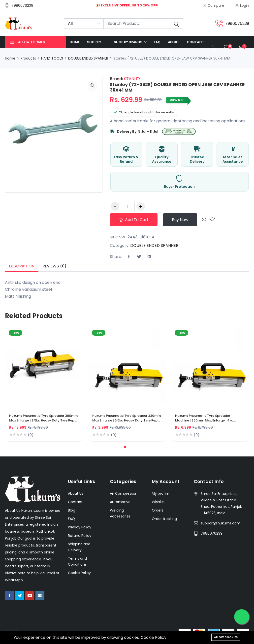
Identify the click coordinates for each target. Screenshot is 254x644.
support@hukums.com (221, 523)
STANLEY (132, 79)
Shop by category (96, 48)
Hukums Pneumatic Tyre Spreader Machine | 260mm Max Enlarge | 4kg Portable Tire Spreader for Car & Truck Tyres (207, 419)
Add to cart (134, 220)
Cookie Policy (154, 637)
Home (75, 42)
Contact (195, 42)
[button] (125, 447)
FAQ (157, 42)
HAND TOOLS (52, 58)
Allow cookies (226, 637)
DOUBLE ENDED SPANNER (88, 58)
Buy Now (180, 220)
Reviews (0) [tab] (54, 266)
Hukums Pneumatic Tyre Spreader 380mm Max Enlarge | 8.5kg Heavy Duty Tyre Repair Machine (44, 419)
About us (174, 48)
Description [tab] (22, 266)
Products (28, 58)
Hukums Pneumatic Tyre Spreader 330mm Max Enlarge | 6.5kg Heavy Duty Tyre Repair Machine (127, 419)
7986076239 (212, 533)
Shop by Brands (128, 42)
